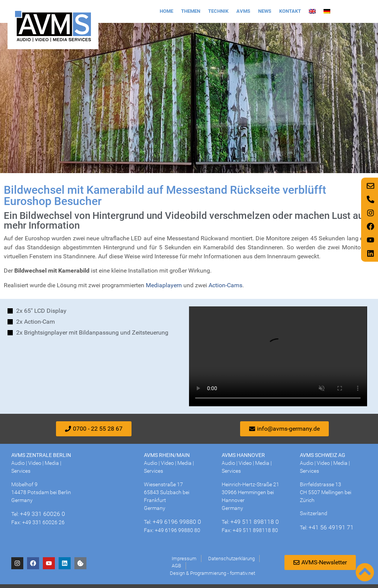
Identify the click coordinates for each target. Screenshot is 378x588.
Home (166, 11)
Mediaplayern (164, 285)
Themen (191, 11)
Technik (218, 11)
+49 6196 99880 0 (177, 522)
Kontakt (290, 11)
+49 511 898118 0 (255, 522)
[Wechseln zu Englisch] (312, 11)
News (265, 11)
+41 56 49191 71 (331, 527)
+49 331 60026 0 (42, 514)
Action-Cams (225, 285)
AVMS (243, 11)
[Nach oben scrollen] (365, 572)
